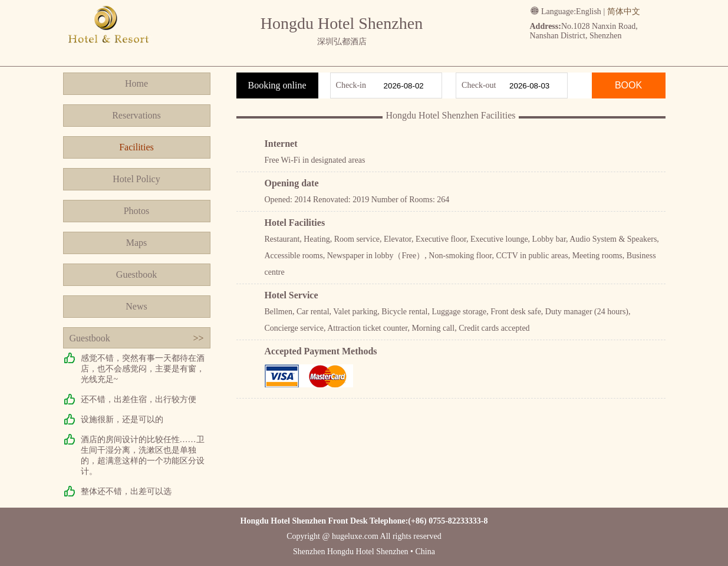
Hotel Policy (136, 179)
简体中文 (624, 11)
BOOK (628, 85)
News (136, 306)
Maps (137, 243)
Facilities (136, 147)
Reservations (136, 115)
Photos (137, 211)
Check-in (351, 85)
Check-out (479, 85)
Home (136, 83)
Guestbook (136, 274)
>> (198, 338)
